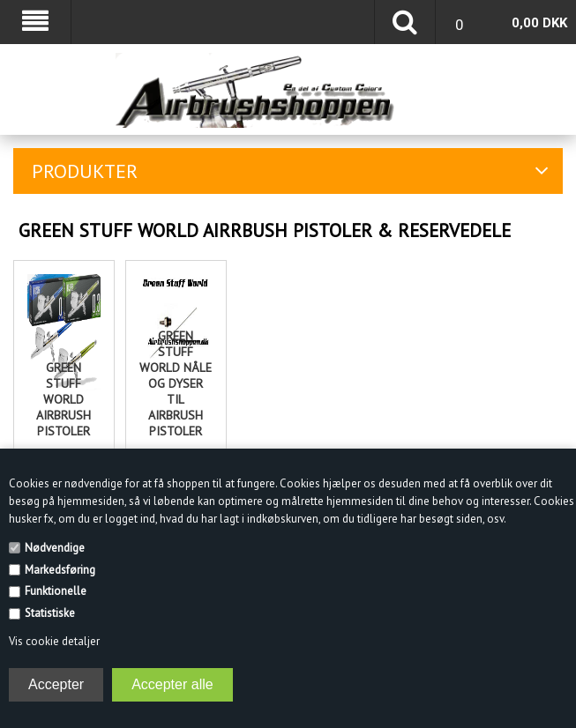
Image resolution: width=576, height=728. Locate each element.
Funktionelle (56, 591)
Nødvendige (55, 548)
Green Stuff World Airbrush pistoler (64, 399)
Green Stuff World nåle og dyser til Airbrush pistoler (176, 383)
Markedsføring (60, 570)
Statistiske (50, 613)
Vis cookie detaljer (54, 641)
